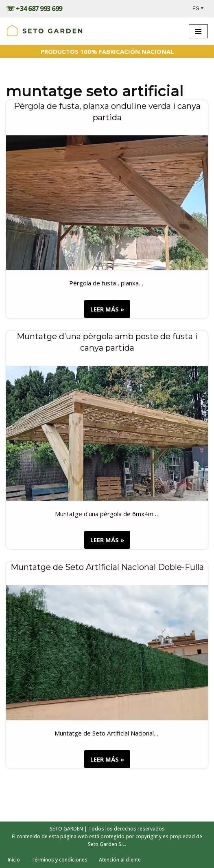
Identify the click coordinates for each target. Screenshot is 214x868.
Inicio (14, 860)
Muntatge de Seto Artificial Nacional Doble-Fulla (107, 567)
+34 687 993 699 (39, 8)
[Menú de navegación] (198, 31)
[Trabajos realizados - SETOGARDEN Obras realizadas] (45, 31)
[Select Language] (200, 9)
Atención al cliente (120, 860)
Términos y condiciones (59, 860)
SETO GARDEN (66, 829)
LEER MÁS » (104, 311)
